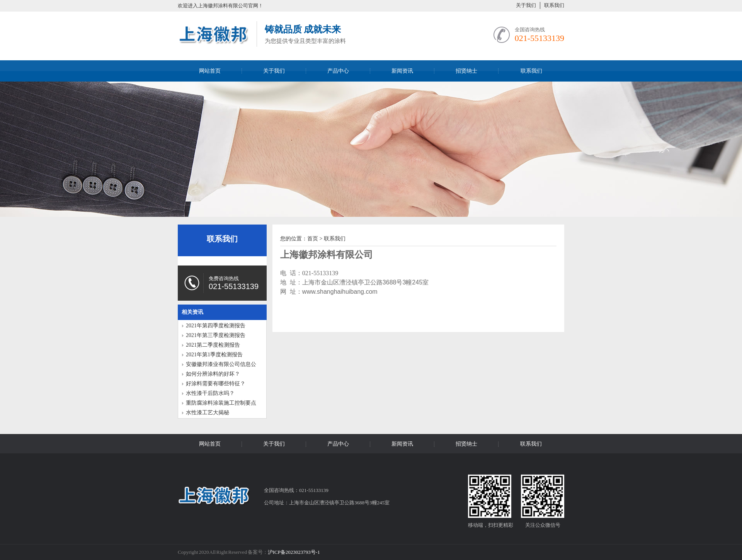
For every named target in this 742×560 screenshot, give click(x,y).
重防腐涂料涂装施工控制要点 (221, 403)
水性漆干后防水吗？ (210, 393)
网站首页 (210, 71)
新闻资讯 (402, 71)
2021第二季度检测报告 (213, 345)
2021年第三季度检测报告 (216, 335)
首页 (313, 239)
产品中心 (338, 71)
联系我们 (554, 5)
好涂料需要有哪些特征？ (216, 384)
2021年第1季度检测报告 (214, 355)
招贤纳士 (466, 71)
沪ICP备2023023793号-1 (294, 552)
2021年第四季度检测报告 (216, 326)
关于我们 (526, 5)
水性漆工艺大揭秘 (208, 413)
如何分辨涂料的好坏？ (213, 374)
